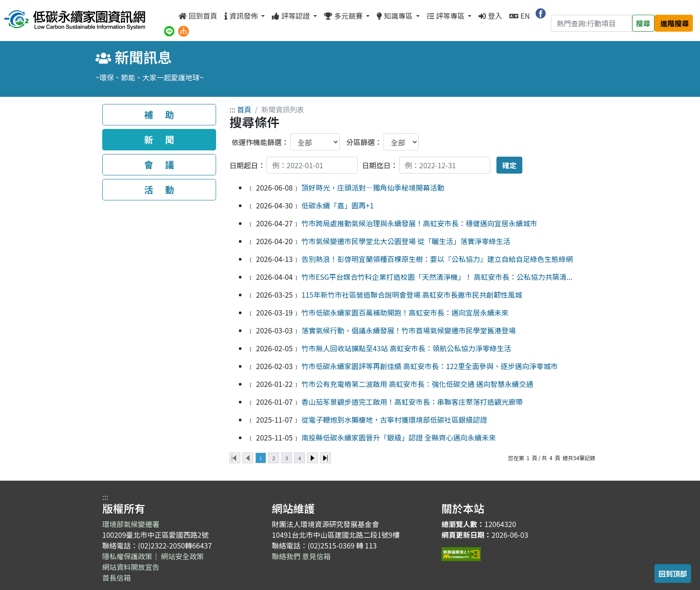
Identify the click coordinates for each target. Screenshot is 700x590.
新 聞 (159, 139)
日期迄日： (380, 165)
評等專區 (446, 16)
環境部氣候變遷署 (131, 524)
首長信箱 (117, 578)
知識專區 (395, 16)
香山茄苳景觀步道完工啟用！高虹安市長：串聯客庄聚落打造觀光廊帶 (412, 402)
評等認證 (292, 16)
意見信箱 (317, 556)
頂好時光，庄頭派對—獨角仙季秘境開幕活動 (373, 187)
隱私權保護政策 (127, 556)
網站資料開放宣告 (131, 567)
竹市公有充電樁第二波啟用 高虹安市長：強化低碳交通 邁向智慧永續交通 (417, 384)
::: (169, 16)
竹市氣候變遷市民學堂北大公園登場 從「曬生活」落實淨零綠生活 (406, 241)
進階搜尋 (675, 23)
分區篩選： (364, 142)
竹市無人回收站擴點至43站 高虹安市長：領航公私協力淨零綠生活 (406, 348)
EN (520, 16)
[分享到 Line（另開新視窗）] (169, 30)
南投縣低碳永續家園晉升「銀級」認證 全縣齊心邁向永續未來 (399, 437)
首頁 (244, 109)
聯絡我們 (286, 556)
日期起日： (247, 165)
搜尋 (643, 23)
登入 (490, 16)
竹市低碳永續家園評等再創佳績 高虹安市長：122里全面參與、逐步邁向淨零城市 (429, 366)
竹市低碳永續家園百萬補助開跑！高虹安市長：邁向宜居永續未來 (405, 312)
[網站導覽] (183, 30)
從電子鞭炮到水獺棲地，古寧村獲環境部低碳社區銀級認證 (394, 420)
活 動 (159, 189)
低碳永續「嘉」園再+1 (337, 205)
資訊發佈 (242, 16)
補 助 (159, 114)
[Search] (592, 23)
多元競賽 (344, 16)
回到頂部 (673, 573)
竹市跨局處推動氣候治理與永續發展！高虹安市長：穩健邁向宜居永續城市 (419, 223)
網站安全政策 (183, 556)
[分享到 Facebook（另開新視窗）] (541, 12)
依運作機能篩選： (260, 142)
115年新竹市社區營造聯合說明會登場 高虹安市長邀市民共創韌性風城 (412, 295)
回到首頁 (198, 16)
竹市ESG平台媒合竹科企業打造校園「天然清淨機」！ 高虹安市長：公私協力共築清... (437, 277)
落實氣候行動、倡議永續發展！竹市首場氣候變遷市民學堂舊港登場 (408, 330)
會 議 (159, 164)
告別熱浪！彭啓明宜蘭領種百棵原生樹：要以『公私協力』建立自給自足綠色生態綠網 (437, 259)
